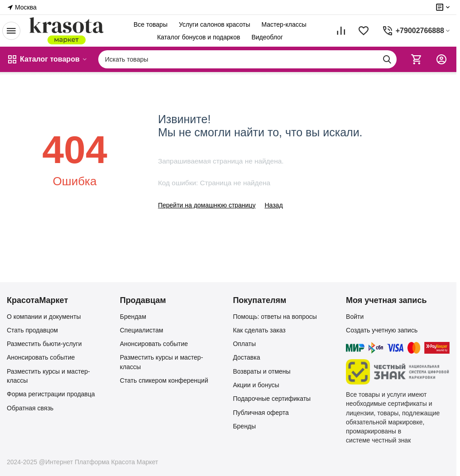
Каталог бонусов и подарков (199, 37)
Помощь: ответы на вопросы (275, 317)
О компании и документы (44, 317)
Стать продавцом (32, 330)
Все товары (151, 24)
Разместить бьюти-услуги (44, 344)
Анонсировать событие (41, 357)
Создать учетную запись (382, 330)
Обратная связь (30, 408)
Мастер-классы (284, 24)
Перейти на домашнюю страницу (207, 205)
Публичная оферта (261, 413)
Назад (273, 205)
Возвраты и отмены (261, 371)
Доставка (246, 357)
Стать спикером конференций (164, 380)
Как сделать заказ (259, 330)
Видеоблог (267, 37)
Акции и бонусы (256, 385)
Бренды (244, 426)
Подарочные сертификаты (272, 399)
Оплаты (244, 344)
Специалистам (142, 330)
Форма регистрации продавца (51, 394)
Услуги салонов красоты (215, 24)
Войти (355, 317)
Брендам (133, 317)
